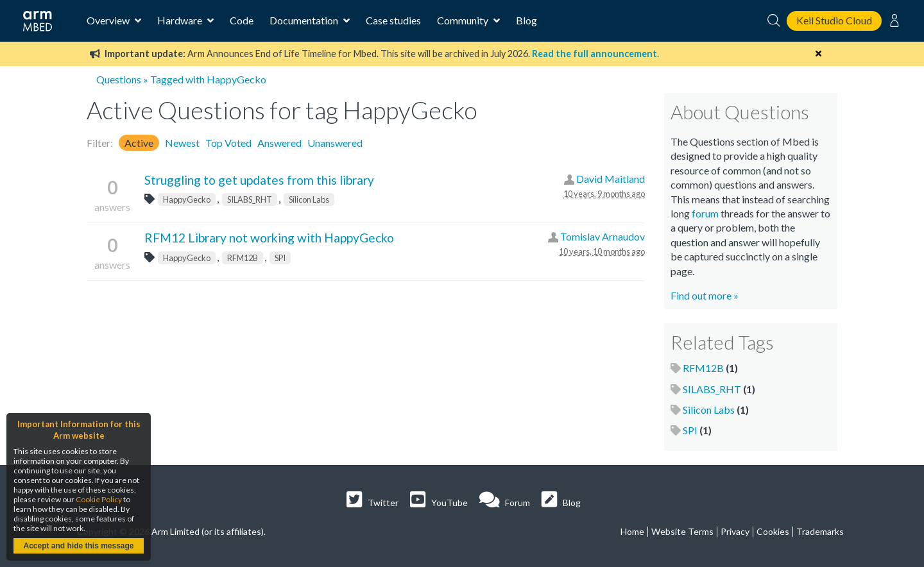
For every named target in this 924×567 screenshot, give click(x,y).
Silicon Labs (309, 199)
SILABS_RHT (250, 199)
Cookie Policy (99, 499)
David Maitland (611, 179)
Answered (279, 143)
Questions (119, 79)
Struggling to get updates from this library (259, 180)
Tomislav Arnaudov (603, 236)
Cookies (773, 531)
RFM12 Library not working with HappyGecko (269, 238)
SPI (280, 258)
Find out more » (705, 295)
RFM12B (243, 258)
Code (242, 20)
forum (705, 213)
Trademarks (820, 531)
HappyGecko (187, 199)
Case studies (393, 20)
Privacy (735, 531)
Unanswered (335, 143)
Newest (182, 143)
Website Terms (682, 531)
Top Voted (228, 143)
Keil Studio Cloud (834, 20)
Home (632, 531)
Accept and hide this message (78, 546)
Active (139, 143)
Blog (526, 20)
